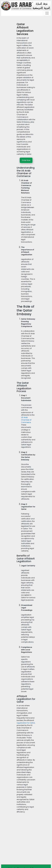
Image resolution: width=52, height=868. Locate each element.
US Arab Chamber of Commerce (26, 420)
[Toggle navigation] (47, 13)
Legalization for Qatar (26, 723)
